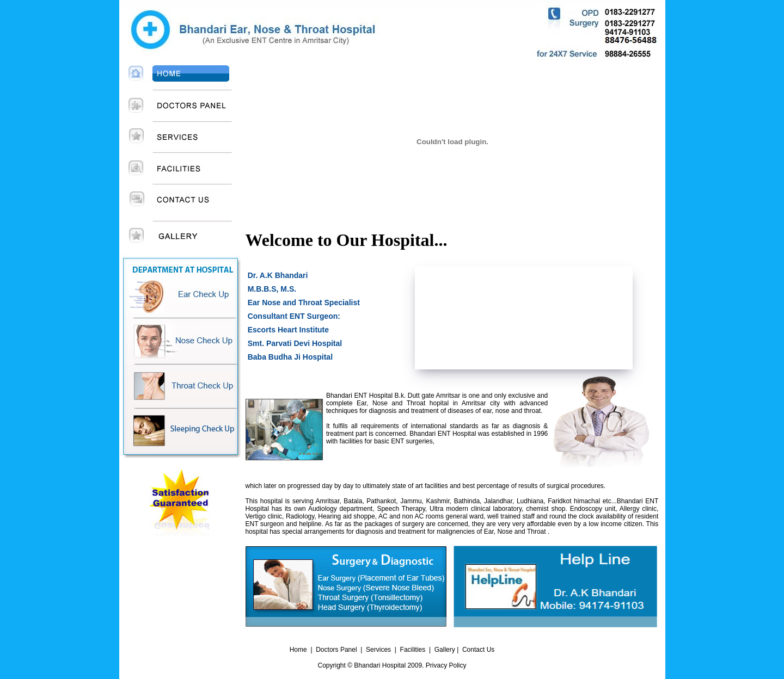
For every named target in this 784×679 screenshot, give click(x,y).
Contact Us (478, 650)
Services (378, 650)
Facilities (413, 650)
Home (298, 650)
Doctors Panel (336, 650)
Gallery (446, 650)
